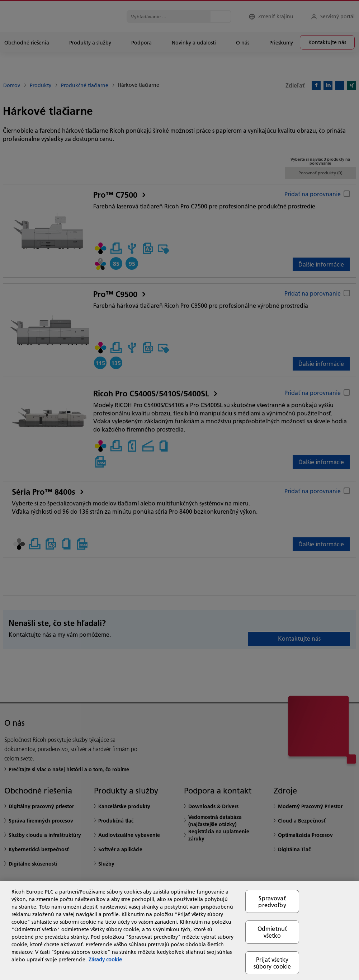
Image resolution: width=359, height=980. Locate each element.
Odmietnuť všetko (272, 932)
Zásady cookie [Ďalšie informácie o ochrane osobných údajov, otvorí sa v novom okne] (105, 960)
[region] (179, 930)
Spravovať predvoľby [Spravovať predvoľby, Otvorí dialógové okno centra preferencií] (272, 901)
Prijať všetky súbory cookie (272, 963)
